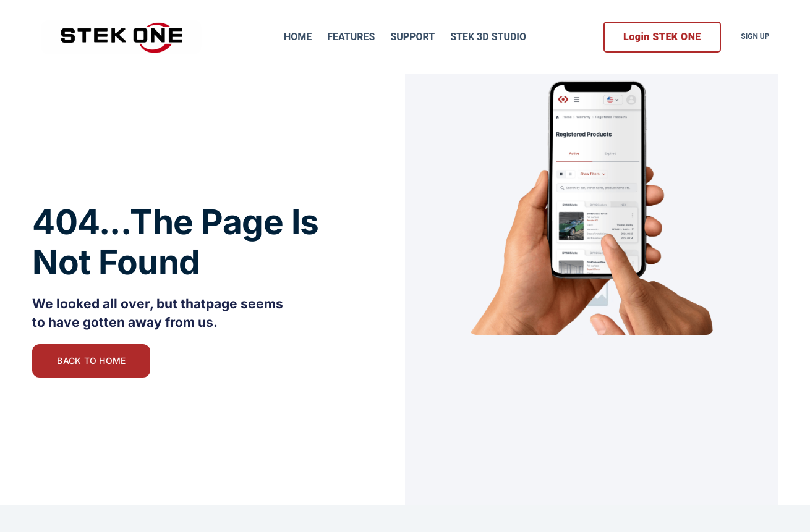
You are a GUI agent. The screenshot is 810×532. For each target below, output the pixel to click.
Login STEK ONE (662, 37)
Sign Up (755, 36)
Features (351, 37)
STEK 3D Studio (488, 37)
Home (298, 37)
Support (412, 37)
